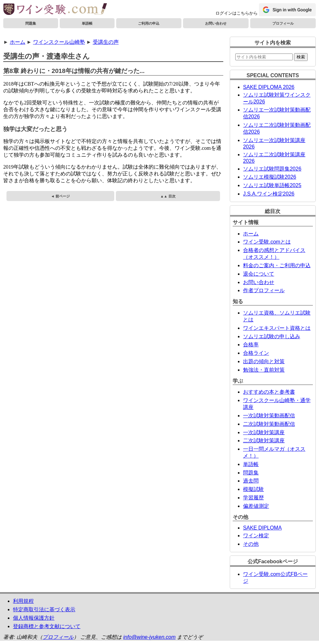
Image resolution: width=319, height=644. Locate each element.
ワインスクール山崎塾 (59, 42)
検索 (301, 57)
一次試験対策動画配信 (269, 416)
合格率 (251, 345)
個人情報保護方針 (34, 618)
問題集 (31, 23)
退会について (259, 274)
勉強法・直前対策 (264, 370)
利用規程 (23, 601)
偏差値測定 (256, 506)
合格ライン (256, 353)
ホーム (18, 42)
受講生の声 (106, 42)
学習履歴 (253, 498)
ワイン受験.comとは (267, 242)
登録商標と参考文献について (47, 626)
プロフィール (283, 23)
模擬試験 (253, 489)
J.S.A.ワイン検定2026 (269, 194)
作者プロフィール (264, 290)
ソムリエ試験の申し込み (272, 336)
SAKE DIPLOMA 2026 (269, 87)
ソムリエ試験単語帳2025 (272, 185)
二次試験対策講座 (264, 441)
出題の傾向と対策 (264, 361)
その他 (251, 544)
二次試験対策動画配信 (269, 424)
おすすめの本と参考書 (269, 392)
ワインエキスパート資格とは (277, 328)
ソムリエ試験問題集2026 (272, 169)
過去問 (251, 481)
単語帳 (87, 23)
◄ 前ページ (60, 196)
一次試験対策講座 (264, 432)
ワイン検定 (256, 536)
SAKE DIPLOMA (262, 528)
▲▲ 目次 (168, 196)
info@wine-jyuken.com (149, 637)
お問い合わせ (216, 23)
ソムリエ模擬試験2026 (270, 177)
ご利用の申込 (149, 23)
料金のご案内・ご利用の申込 (277, 265)
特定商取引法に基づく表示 (44, 609)
